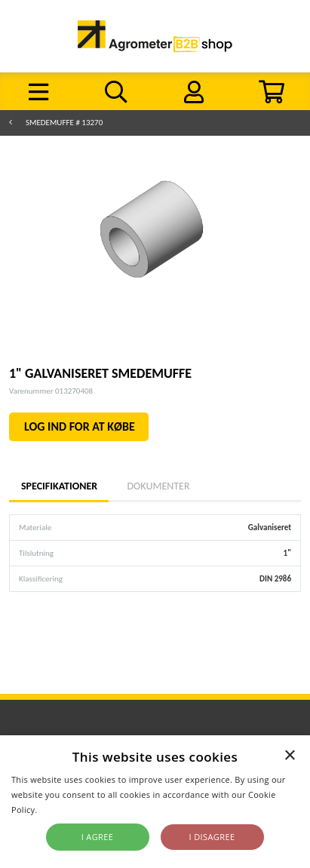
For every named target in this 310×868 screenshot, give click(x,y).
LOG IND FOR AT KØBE (80, 426)
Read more (62, 810)
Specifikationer (59, 486)
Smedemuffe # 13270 (64, 123)
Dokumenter (158, 486)
